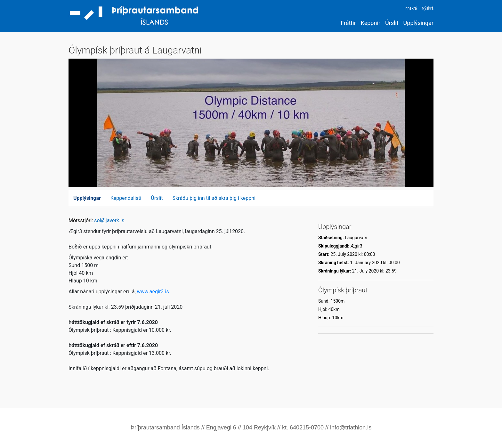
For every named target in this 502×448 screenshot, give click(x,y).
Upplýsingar (418, 23)
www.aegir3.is (153, 292)
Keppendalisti (126, 198)
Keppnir (371, 23)
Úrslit (392, 23)
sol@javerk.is (109, 220)
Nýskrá (428, 8)
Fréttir (348, 23)
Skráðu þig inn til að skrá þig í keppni (214, 198)
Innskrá (411, 8)
